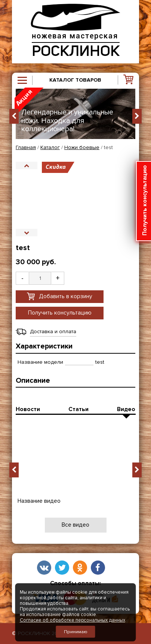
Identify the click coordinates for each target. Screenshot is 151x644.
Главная (26, 148)
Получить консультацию (60, 313)
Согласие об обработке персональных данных (73, 620)
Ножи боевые (82, 148)
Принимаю (76, 632)
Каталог (50, 148)
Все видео (75, 525)
